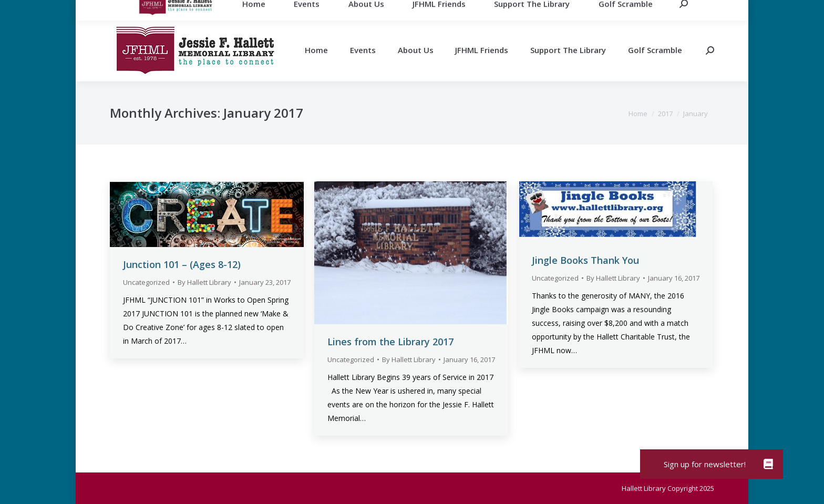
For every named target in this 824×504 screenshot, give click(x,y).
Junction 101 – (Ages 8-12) (182, 264)
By (204, 282)
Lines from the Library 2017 (390, 342)
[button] (768, 464)
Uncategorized (146, 282)
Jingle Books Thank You (585, 260)
